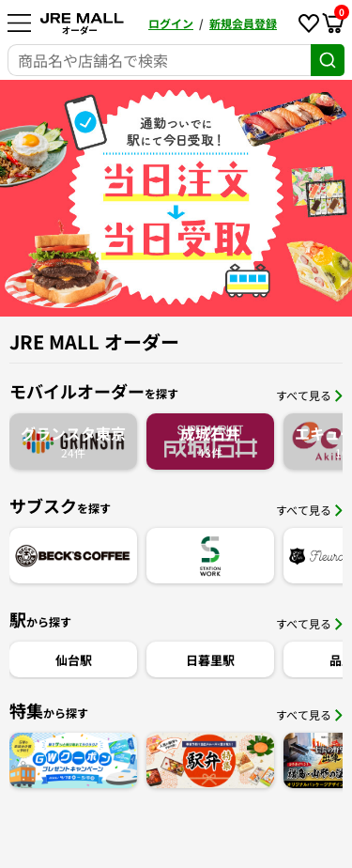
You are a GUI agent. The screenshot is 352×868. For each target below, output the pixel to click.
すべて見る (309, 395)
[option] (176, 198)
